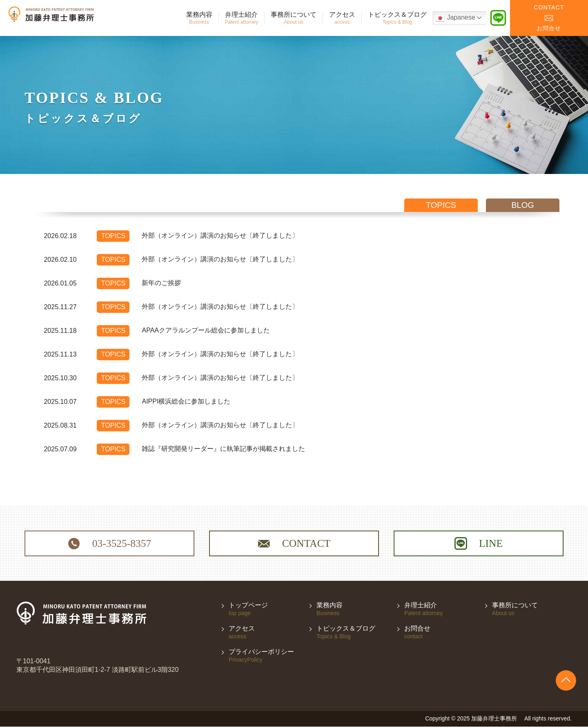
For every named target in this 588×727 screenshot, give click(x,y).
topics (441, 205)
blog (523, 205)
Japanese (455, 18)
